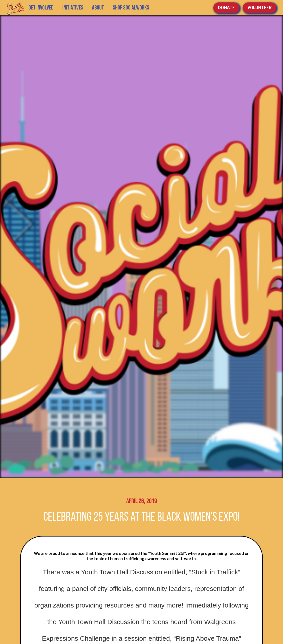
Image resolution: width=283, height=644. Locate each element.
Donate (226, 8)
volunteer (260, 8)
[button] (73, 8)
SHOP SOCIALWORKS (131, 8)
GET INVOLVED (41, 8)
